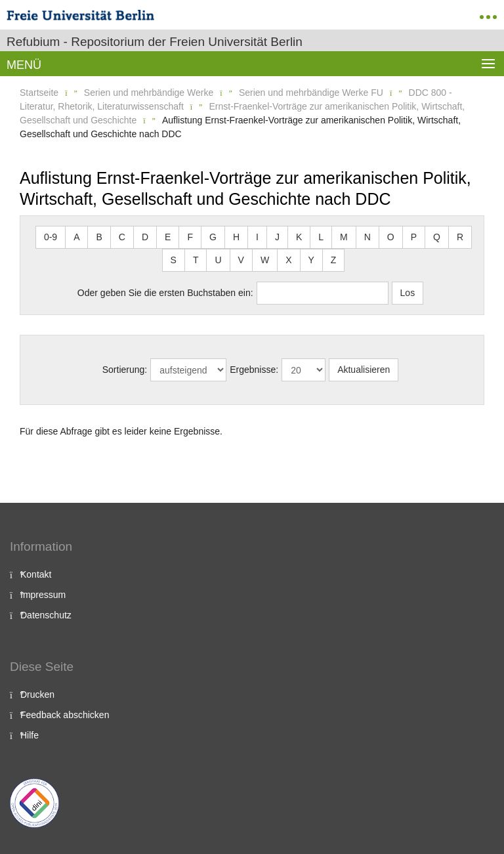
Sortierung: (125, 370)
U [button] (218, 260)
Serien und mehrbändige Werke (149, 93)
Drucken (37, 694)
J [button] (277, 237)
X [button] (288, 260)
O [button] (391, 237)
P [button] (414, 237)
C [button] (122, 237)
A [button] (76, 237)
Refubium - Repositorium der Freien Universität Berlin (155, 42)
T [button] (196, 260)
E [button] (168, 237)
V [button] (241, 260)
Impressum (43, 595)
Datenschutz (46, 615)
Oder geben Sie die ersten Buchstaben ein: (165, 293)
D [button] (145, 237)
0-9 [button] (51, 237)
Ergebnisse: (254, 370)
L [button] (321, 237)
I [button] (257, 237)
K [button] (299, 237)
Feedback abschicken (65, 715)
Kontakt (36, 574)
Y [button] (311, 260)
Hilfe (30, 735)
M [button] (344, 237)
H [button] (236, 237)
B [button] (99, 237)
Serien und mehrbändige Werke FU (311, 93)
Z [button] (334, 260)
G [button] (213, 237)
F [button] (190, 237)
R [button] (460, 237)
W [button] (265, 260)
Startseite (39, 93)
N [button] (367, 237)
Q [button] (437, 237)
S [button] (174, 260)
